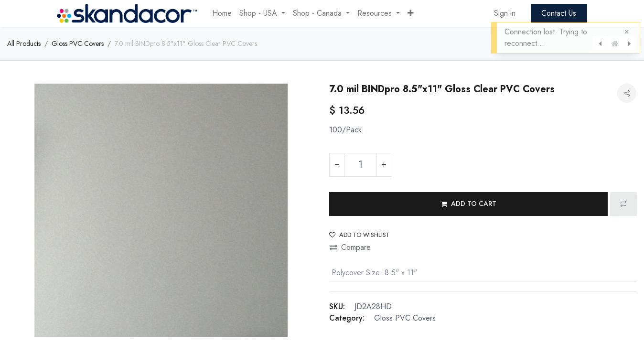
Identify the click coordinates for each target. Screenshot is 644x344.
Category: (347, 318)
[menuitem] (222, 13)
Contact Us (559, 13)
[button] (411, 13)
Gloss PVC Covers (78, 43)
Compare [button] (350, 247)
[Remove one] (337, 165)
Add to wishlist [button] (360, 235)
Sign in (505, 13)
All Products (24, 43)
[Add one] (384, 165)
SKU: (337, 306)
